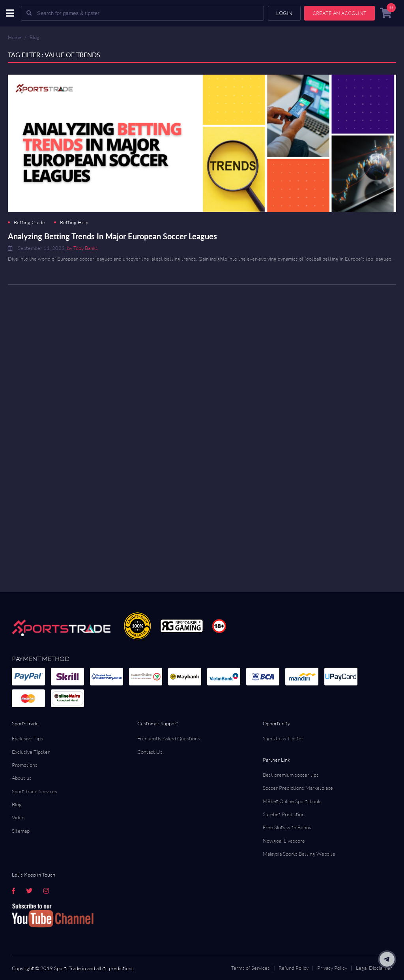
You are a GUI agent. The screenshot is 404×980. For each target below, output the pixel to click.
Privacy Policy (332, 968)
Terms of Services (251, 968)
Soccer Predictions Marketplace (298, 788)
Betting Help (74, 222)
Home (15, 37)
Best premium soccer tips (291, 775)
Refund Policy (294, 968)
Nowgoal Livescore (284, 841)
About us (22, 778)
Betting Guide (29, 222)
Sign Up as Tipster (283, 738)
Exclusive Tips (27, 738)
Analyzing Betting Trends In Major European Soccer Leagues (112, 236)
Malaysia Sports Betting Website (299, 854)
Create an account (339, 13)
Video (18, 817)
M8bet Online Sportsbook (292, 801)
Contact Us (150, 752)
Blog (35, 37)
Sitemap (21, 831)
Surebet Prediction (284, 814)
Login (284, 13)
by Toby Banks (82, 248)
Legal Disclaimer (374, 968)
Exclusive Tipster (31, 752)
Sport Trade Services (35, 791)
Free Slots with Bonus (287, 827)
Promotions (25, 765)
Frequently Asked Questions (169, 738)
